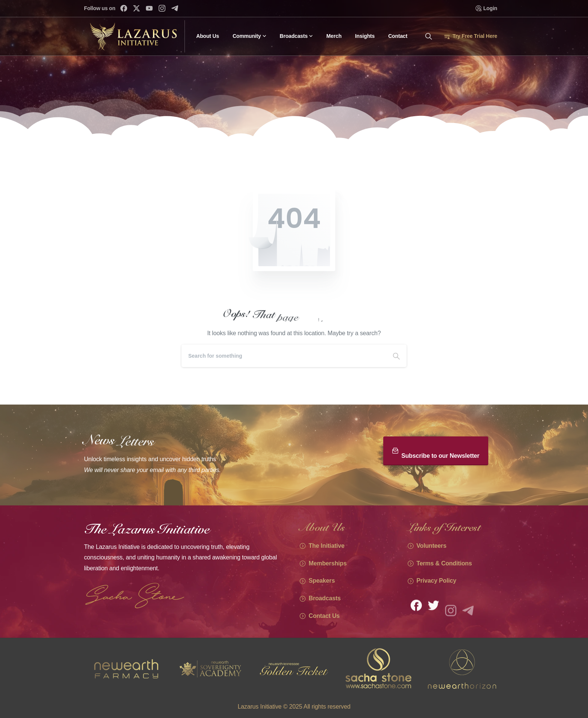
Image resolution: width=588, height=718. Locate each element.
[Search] (284, 356)
